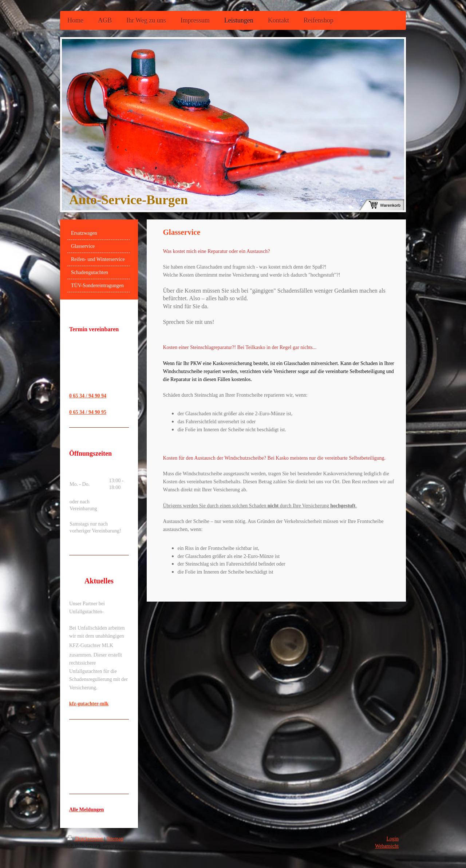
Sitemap (115, 839)
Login (393, 839)
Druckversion (86, 839)
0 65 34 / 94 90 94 (88, 396)
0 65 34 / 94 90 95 (88, 412)
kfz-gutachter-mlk (89, 704)
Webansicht (387, 846)
